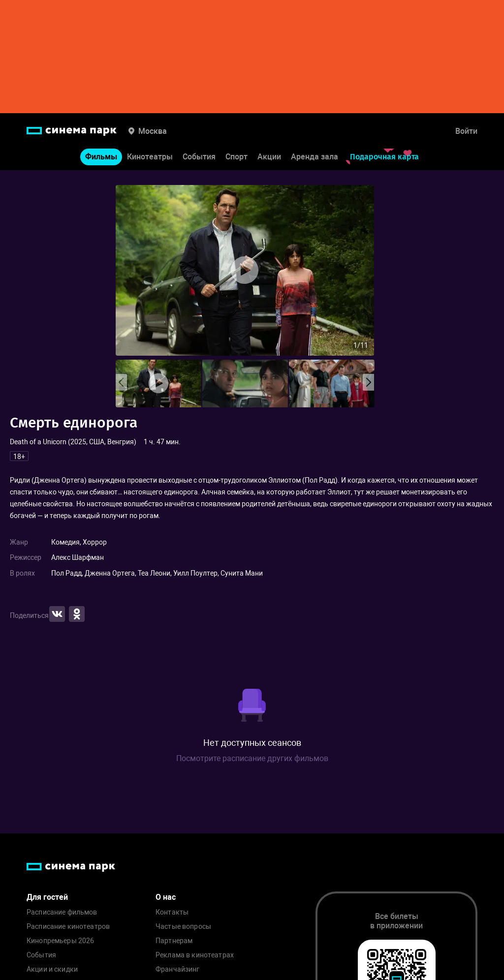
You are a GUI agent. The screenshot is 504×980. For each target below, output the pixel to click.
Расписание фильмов (62, 912)
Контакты (172, 912)
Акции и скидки (52, 969)
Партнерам (174, 941)
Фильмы (101, 157)
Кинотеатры (150, 157)
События (199, 157)
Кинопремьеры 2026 (60, 941)
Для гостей (47, 897)
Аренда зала (315, 157)
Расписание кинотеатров (68, 927)
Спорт (236, 157)
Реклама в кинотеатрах (195, 955)
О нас (166, 897)
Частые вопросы (183, 927)
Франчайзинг (178, 969)
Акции (269, 157)
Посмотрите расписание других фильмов (252, 758)
